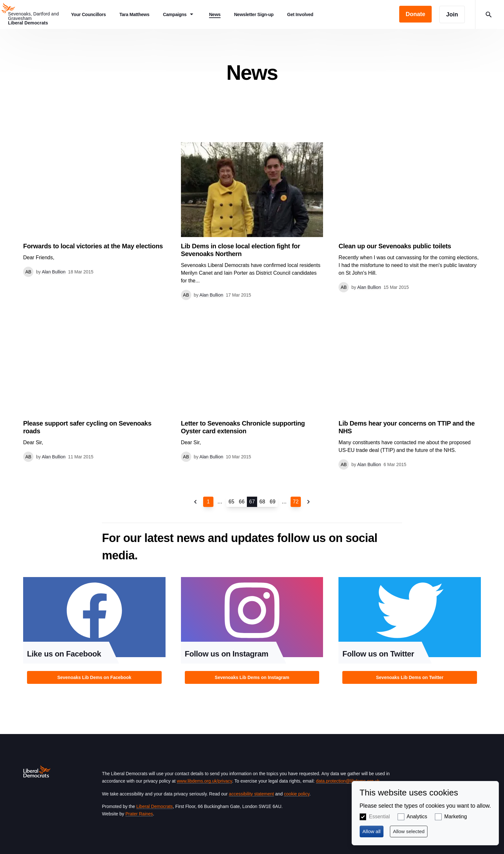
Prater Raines (139, 814)
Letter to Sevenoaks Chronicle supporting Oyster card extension (243, 427)
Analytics (417, 817)
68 (262, 502)
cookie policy (297, 794)
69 (273, 502)
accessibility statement (251, 794)
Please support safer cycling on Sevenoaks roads (87, 427)
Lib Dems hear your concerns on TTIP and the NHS (407, 427)
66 (242, 502)
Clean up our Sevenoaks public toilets (395, 246)
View (94, 210)
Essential (379, 817)
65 (231, 502)
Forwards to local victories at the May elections (93, 246)
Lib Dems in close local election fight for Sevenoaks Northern (241, 250)
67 (252, 502)
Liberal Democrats (155, 806)
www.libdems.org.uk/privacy (204, 781)
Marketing (455, 817)
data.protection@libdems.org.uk (348, 781)
